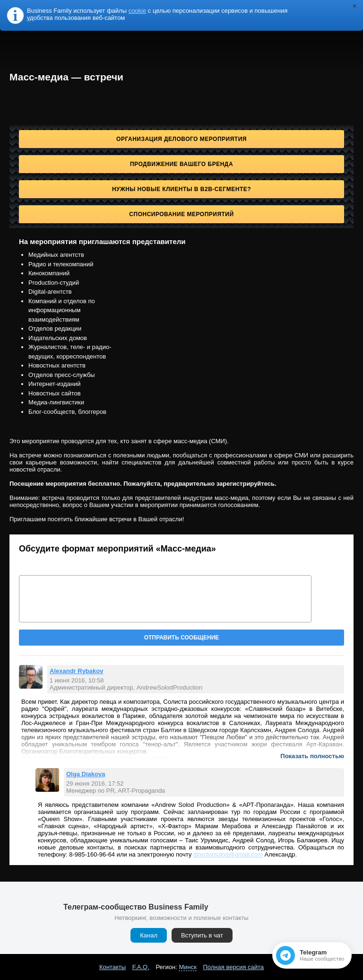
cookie (138, 11)
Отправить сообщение (182, 638)
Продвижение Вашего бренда (181, 164)
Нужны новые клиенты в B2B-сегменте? (181, 189)
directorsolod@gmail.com (228, 854)
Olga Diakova (86, 774)
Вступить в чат (202, 935)
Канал (149, 935)
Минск (187, 967)
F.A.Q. (141, 967)
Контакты (112, 967)
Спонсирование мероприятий (181, 214)
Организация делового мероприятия (181, 139)
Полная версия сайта (234, 967)
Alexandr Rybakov (76, 671)
